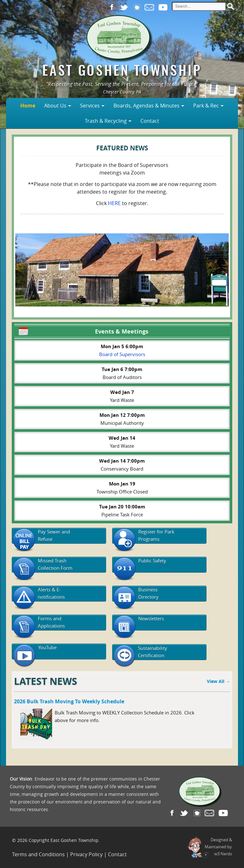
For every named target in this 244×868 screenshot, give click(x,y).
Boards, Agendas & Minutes (146, 106)
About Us (55, 106)
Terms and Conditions (38, 854)
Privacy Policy (86, 854)
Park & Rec (206, 106)
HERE (114, 203)
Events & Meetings (83, 331)
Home (28, 106)
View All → (218, 681)
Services (90, 106)
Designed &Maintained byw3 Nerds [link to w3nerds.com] (218, 847)
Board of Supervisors (122, 354)
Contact (150, 121)
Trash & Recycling (106, 121)
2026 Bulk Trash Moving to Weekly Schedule (69, 701)
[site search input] (199, 6)
